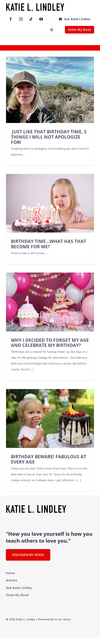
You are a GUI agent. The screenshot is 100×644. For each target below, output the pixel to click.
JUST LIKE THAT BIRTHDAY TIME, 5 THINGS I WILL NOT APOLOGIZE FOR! (49, 137)
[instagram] (21, 19)
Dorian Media (62, 619)
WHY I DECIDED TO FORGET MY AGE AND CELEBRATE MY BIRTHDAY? (50, 343)
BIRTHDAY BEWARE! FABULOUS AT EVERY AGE (49, 459)
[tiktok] (31, 19)
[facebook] (11, 19)
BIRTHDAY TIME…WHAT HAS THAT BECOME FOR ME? (49, 244)
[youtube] (41, 19)
